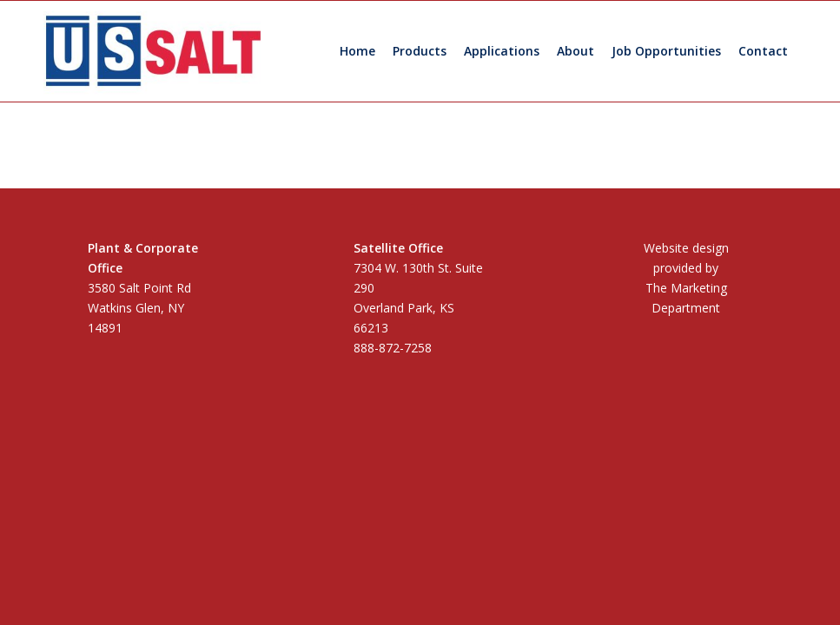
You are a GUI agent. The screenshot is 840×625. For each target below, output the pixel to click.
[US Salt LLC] (153, 51)
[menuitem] (357, 51)
